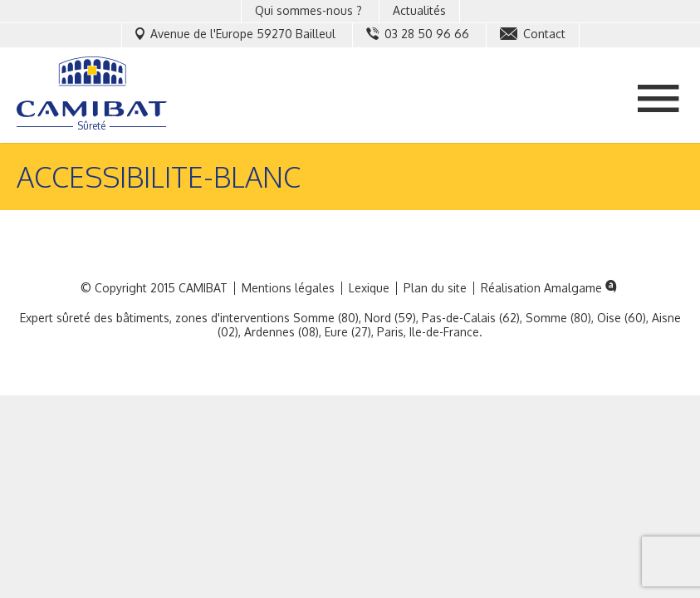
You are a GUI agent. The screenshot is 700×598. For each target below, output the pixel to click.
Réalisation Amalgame (551, 289)
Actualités (419, 10)
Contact (533, 34)
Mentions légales (288, 288)
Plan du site (435, 288)
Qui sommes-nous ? (308, 10)
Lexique (369, 288)
